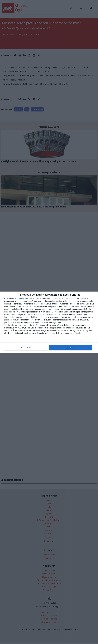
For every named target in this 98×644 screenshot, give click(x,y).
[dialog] (49, 322)
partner (22, 299)
